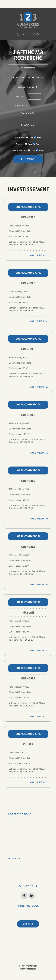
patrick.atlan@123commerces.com (24, 844)
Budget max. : (28, 106)
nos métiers (13, 863)
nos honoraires (15, 872)
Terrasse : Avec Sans (28, 144)
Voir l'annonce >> (39, 255)
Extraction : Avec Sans (28, 138)
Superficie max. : (28, 129)
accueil (11, 854)
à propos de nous (16, 868)
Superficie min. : (28, 117)
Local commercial (28, 207)
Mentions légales (28, 969)
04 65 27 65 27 (30, 34)
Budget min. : (28, 96)
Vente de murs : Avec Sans (28, 151)
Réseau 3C (28, 924)
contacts (12, 877)
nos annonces (14, 858)
